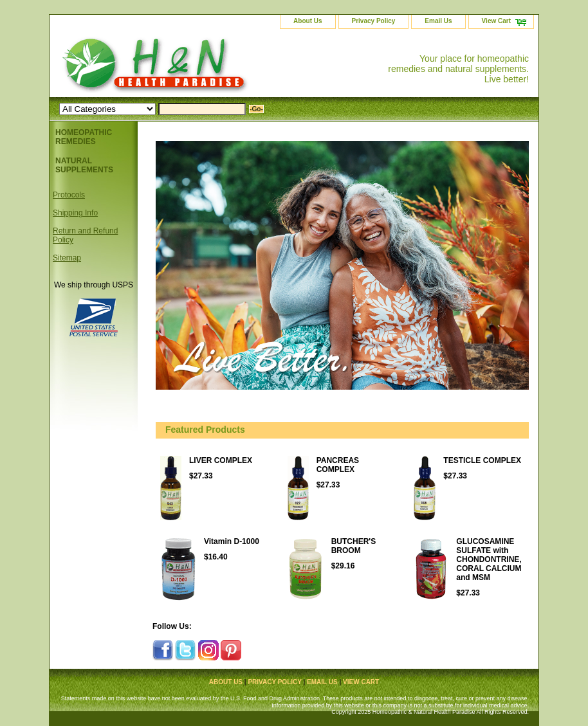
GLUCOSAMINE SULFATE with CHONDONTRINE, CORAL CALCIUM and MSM (489, 559)
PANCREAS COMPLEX (338, 465)
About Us (308, 21)
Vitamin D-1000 (232, 541)
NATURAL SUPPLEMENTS (84, 165)
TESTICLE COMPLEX (482, 460)
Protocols (69, 195)
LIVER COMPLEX (221, 460)
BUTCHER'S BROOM (354, 546)
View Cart (496, 21)
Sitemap (67, 258)
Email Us (438, 21)
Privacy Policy (374, 21)
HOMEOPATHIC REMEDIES (84, 137)
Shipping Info (75, 213)
